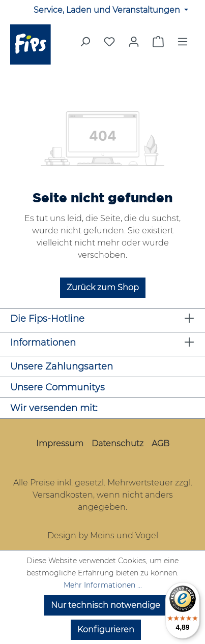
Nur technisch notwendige (106, 605)
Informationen (43, 343)
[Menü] (183, 45)
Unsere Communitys (57, 387)
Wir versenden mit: (54, 408)
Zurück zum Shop (103, 287)
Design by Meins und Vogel (103, 535)
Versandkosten (63, 495)
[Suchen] (85, 45)
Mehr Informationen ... (103, 585)
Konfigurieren (106, 630)
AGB (160, 443)
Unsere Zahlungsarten (62, 366)
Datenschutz (118, 443)
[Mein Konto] (134, 42)
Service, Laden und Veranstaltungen (108, 10)
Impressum (60, 443)
